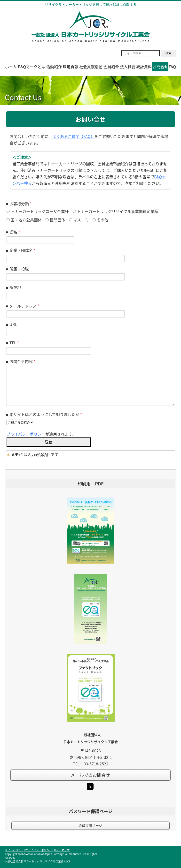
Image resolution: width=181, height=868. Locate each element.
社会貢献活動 (91, 67)
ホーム (11, 67)
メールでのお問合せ (90, 775)
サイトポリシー (14, 850)
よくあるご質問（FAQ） (73, 136)
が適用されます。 (41, 434)
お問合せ (160, 67)
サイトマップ (62, 850)
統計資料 (144, 67)
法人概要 (128, 67)
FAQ (172, 67)
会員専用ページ (90, 825)
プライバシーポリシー (26, 434)
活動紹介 (54, 67)
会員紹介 (111, 67)
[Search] (141, 53)
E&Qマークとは (32, 67)
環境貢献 (71, 67)
